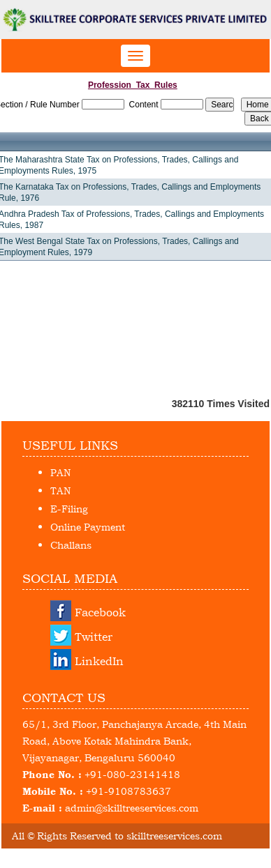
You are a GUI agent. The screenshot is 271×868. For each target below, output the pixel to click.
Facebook (100, 612)
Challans (71, 545)
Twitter (94, 637)
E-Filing (69, 509)
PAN (60, 472)
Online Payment (88, 527)
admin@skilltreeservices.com (132, 808)
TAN (60, 490)
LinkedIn (99, 661)
